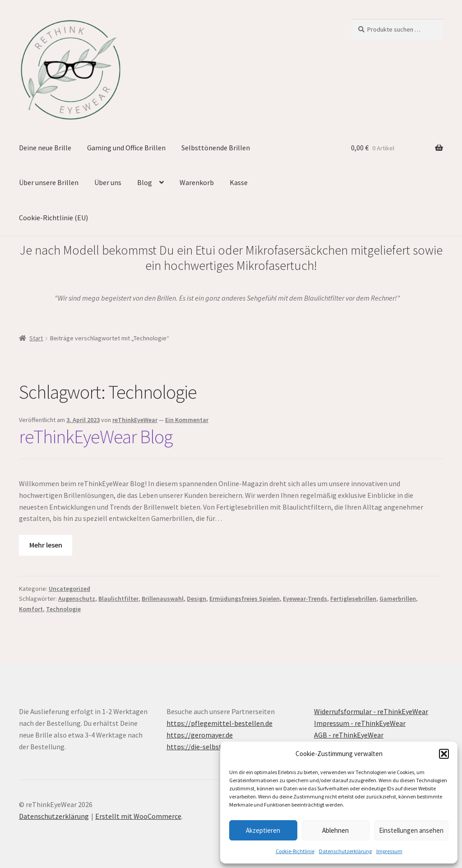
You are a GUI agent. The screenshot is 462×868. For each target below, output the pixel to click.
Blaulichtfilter (118, 599)
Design (196, 599)
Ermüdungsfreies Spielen (245, 599)
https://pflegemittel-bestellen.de (219, 723)
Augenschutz (77, 599)
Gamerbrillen (398, 599)
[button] (444, 754)
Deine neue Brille (45, 148)
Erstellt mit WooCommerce (138, 816)
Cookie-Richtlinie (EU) (53, 218)
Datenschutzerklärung (345, 851)
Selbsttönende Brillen (216, 148)
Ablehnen (335, 830)
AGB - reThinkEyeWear (349, 735)
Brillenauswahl (163, 599)
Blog (145, 182)
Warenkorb (197, 182)
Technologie (63, 609)
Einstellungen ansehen (411, 830)
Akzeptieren (263, 830)
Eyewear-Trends (305, 599)
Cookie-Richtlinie (295, 851)
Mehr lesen (46, 545)
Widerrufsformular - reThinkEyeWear (371, 711)
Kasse (239, 182)
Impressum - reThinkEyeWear (360, 723)
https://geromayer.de (200, 735)
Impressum (389, 851)
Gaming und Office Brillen (126, 148)
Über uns (108, 182)
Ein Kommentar (187, 420)
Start (36, 338)
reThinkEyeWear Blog (96, 436)
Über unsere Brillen (49, 182)
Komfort (31, 609)
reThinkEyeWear (135, 420)
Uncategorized (69, 589)
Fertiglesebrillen (353, 599)
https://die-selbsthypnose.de (212, 747)
